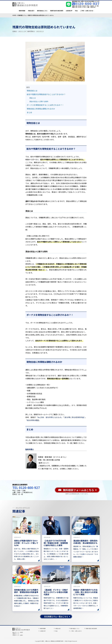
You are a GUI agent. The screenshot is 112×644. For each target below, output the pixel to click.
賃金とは (33, 98)
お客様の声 (69, 11)
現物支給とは (32, 91)
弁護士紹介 (31, 11)
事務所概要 (22, 11)
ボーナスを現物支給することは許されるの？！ (45, 105)
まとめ (29, 112)
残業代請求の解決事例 (57, 11)
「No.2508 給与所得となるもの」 (49, 417)
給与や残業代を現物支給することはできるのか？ (46, 94)
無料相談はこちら (42, 11)
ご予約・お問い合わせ (87, 11)
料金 (76, 11)
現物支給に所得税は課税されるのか (41, 109)
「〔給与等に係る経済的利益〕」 (75, 417)
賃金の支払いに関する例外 (39, 101)
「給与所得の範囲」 (33, 420)
